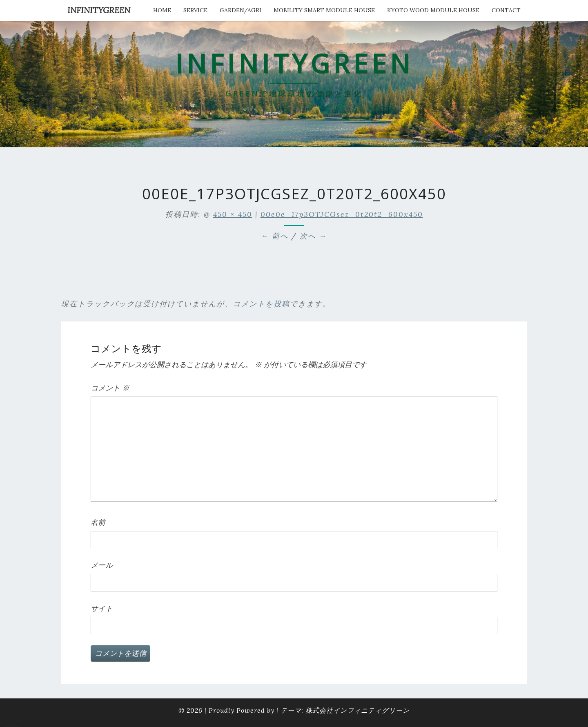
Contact (506, 10)
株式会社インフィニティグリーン (357, 710)
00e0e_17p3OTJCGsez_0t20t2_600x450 (342, 214)
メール (102, 565)
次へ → (313, 236)
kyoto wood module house (433, 10)
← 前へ (275, 236)
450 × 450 (233, 214)
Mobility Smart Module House (324, 10)
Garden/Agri (241, 10)
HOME (162, 10)
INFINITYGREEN (99, 10)
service (195, 10)
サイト (102, 608)
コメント (110, 388)
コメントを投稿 (261, 304)
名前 (98, 522)
